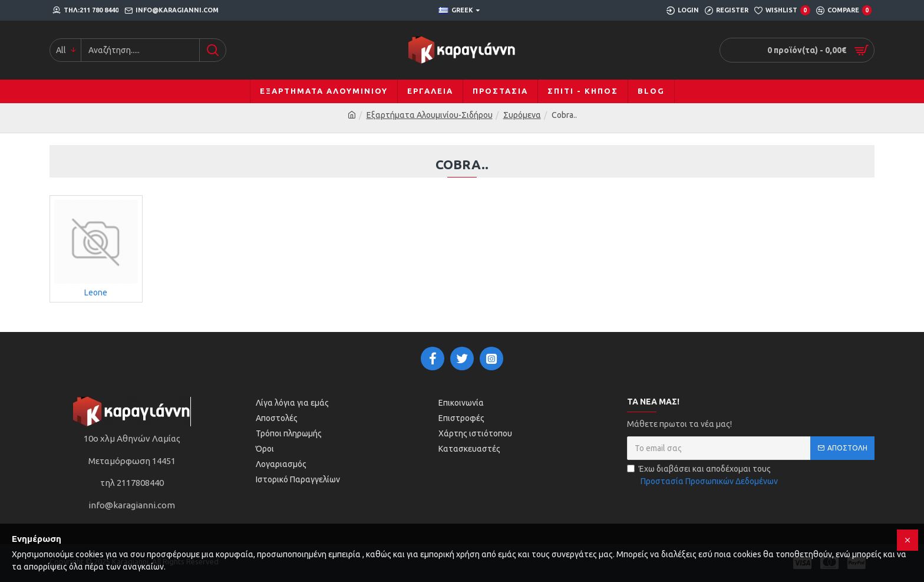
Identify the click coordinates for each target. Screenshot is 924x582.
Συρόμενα (522, 115)
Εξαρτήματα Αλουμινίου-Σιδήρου (430, 115)
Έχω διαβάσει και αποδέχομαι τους (703, 476)
